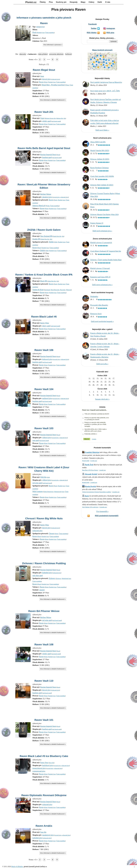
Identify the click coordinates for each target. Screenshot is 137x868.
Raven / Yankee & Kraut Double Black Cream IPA (44, 275)
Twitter (94, 28)
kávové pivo (46, 79)
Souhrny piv (61, 2)
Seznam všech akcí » (102, 399)
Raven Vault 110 (44, 681)
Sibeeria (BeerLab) (39, 206)
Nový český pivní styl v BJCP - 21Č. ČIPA (105, 91)
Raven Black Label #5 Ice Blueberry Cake (44, 756)
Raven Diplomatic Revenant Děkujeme (44, 795)
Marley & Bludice (17, 867)
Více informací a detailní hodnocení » (53, 100)
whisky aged (47, 121)
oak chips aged (38, 576)
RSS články (92, 33)
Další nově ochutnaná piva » (102, 231)
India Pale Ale (57, 236)
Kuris (87, 496)
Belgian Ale (60, 118)
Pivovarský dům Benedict (99, 305)
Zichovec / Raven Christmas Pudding (44, 563)
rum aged (36, 440)
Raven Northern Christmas (99, 168)
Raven (44, 23)
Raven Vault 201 (44, 112)
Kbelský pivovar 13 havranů (100, 268)
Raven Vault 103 (44, 428)
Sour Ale (52, 763)
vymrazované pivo (39, 771)
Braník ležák (86, 482)
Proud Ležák (86, 461)
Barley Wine (45, 323)
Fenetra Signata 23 (97, 223)
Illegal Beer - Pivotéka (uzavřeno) (53, 85)
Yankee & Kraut (38, 290)
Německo (69, 290)
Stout (42, 76)
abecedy (23, 54)
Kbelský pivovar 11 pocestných (101, 243)
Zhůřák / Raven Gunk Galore (44, 230)
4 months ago (103, 507)
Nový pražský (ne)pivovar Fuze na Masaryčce (106, 82)
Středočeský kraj (66, 579)
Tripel (42, 118)
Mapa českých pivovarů (102, 50)
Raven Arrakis (44, 826)
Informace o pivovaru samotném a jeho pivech (44, 18)
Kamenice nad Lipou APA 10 (100, 277)
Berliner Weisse (46, 194)
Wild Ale (43, 477)
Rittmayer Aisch (96, 314)
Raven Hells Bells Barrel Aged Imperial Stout (44, 148)
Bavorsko (63, 290)
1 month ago (102, 470)
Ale (65, 118)
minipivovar (40, 27)
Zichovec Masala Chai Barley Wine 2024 (104, 215)
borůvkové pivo (48, 765)
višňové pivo (47, 438)
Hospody (74, 2)
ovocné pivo (56, 197)
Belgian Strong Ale (50, 118)
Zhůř (56, 242)
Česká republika (50, 33)
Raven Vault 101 (44, 720)
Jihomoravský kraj (59, 492)
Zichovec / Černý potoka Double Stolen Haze (106, 260)
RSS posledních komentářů (107, 516)
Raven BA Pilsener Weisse (44, 611)
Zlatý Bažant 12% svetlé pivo (90, 507)
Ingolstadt (47, 290)
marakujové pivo (48, 835)
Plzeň (34, 32)
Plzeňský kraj (41, 33)
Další (100, 2)
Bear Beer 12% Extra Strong (90, 470)
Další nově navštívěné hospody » (102, 321)
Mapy (83, 2)
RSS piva (110, 33)
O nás (108, 2)
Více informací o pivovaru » (53, 45)
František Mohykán (92, 452)
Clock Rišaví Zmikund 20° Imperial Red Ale (106, 251)
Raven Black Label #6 (44, 317)
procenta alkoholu (56, 54)
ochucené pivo (56, 79)
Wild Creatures (38, 492)
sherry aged (46, 326)
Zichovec (52, 578)
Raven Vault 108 (44, 644)
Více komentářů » (102, 511)
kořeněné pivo (47, 573)
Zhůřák (51, 242)
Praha (67, 85)
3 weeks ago (94, 461)
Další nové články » (102, 130)
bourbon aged (47, 157)
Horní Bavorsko (55, 290)
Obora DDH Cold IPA (98, 142)
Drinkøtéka (94, 297)
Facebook (92, 24)
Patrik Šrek (89, 465)
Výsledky (94, 439)
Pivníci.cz (31, 2)
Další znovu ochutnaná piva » (102, 285)
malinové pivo (47, 398)
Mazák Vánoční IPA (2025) (100, 151)
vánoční (42, 590)
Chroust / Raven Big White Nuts (44, 518)
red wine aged (37, 483)
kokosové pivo (47, 359)
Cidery (92, 2)
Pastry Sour (44, 763)
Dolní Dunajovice (49, 492)
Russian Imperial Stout (48, 155)
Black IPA (44, 281)
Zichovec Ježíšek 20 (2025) (100, 159)
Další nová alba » (102, 364)
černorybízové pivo (39, 768)
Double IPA (36, 239)
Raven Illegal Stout (44, 70)
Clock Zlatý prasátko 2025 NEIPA (102, 176)
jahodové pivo (47, 197)
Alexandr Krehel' (91, 474)
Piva (51, 2)
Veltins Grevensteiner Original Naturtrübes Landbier (97, 492)
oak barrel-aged (56, 121)
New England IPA (46, 236)
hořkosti (68, 54)
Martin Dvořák (90, 486)
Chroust (51, 534)
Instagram (111, 28)
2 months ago (116, 492)
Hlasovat (87, 439)
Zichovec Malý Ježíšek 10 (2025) (102, 185)
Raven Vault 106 (44, 350)
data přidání (43, 54)
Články (43, 2)
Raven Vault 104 (44, 389)
